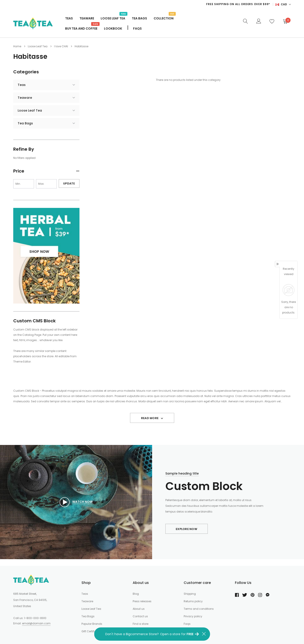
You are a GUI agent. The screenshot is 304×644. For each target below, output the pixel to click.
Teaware (87, 18)
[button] (46, 172)
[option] (182, 4)
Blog (136, 594)
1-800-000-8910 (35, 618)
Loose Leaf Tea (113, 18)
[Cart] (285, 21)
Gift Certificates (92, 631)
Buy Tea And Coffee (81, 28)
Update (69, 183)
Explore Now (186, 529)
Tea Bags (139, 18)
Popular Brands (92, 624)
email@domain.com (36, 623)
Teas (69, 18)
